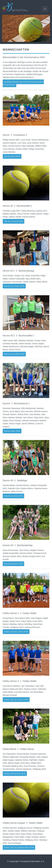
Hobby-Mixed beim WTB (15, 774)
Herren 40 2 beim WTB (14, 354)
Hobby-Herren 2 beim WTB (16, 700)
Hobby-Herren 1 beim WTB (16, 632)
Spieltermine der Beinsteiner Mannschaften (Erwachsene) (23, 83)
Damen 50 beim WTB (13, 564)
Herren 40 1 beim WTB (14, 286)
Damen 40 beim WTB (13, 496)
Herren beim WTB (12, 156)
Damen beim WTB (12, 431)
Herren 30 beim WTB (14, 221)
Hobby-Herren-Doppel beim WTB (19, 847)
